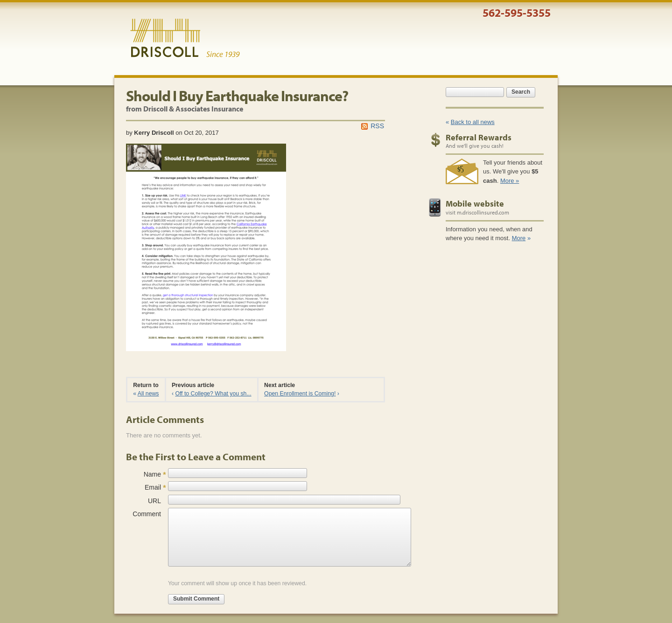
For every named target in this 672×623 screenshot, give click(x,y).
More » (510, 181)
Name (152, 474)
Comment (147, 514)
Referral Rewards (479, 137)
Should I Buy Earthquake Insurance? (237, 96)
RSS (377, 126)
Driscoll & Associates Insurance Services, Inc (185, 38)
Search (521, 92)
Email (153, 487)
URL (154, 501)
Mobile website (475, 204)
